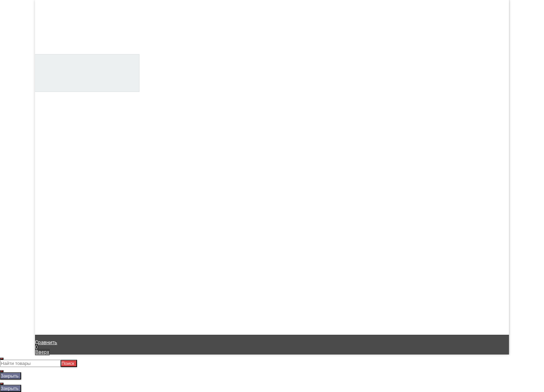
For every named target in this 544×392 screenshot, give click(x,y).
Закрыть (10, 376)
